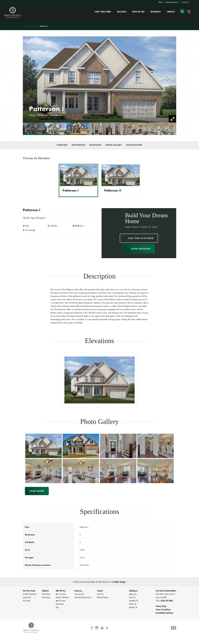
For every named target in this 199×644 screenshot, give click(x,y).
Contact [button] (171, 12)
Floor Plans (34, 26)
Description (78, 145)
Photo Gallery (114, 145)
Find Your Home (29, 591)
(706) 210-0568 (167, 601)
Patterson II (113, 190)
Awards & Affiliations (62, 597)
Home (25, 26)
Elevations (95, 145)
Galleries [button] (122, 12)
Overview (62, 145)
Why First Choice (61, 594)
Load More (37, 491)
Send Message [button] (141, 249)
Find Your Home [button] (103, 12)
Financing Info (79, 594)
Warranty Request (172, 2)
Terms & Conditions (163, 609)
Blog (160, 2)
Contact (100, 591)
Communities (27, 597)
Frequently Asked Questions (83, 597)
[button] (182, 13)
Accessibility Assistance (164, 613)
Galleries (45, 591)
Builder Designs (120, 582)
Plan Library (27, 601)
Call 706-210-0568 (141, 238)
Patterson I (71, 190)
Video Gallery (46, 597)
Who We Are (61, 591)
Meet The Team (61, 601)
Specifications (134, 145)
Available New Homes (30, 594)
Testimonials (60, 604)
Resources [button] (156, 12)
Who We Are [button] (138, 12)
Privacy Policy (161, 606)
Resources (78, 591)
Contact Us (185, 2)
